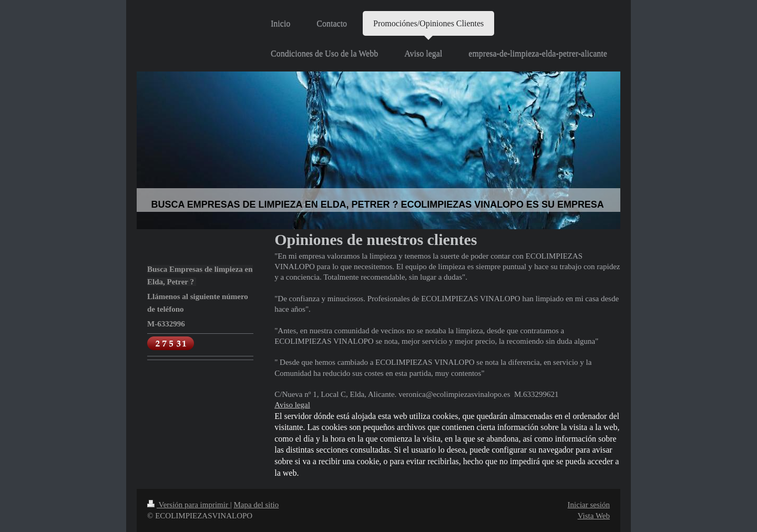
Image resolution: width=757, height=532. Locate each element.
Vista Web (594, 516)
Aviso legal (292, 405)
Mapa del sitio (256, 505)
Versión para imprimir (189, 505)
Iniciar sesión (589, 505)
